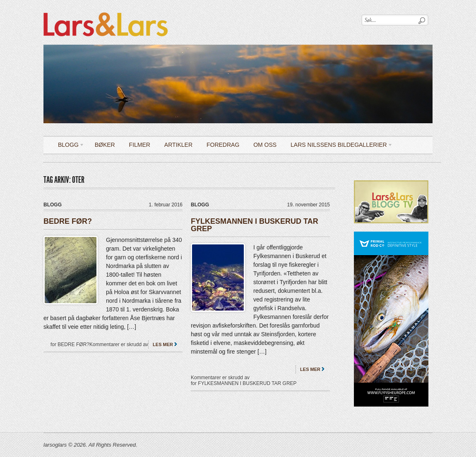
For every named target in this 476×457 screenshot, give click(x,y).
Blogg (68, 146)
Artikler (178, 145)
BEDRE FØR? (68, 221)
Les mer (163, 345)
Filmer (140, 145)
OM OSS (265, 145)
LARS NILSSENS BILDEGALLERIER (339, 146)
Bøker (105, 145)
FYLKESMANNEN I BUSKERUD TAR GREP (255, 225)
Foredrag (223, 145)
